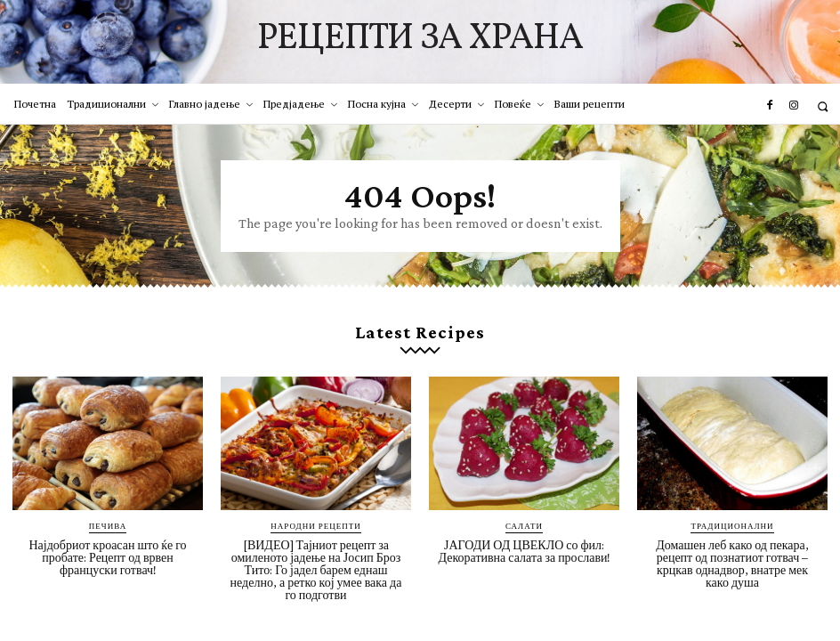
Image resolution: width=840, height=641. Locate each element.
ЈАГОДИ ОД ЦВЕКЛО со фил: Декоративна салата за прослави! (525, 551)
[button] (823, 106)
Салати (524, 526)
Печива (108, 526)
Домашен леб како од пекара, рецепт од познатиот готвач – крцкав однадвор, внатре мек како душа (732, 564)
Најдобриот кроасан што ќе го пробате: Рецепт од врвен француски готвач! (107, 557)
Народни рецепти (315, 526)
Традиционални (732, 526)
